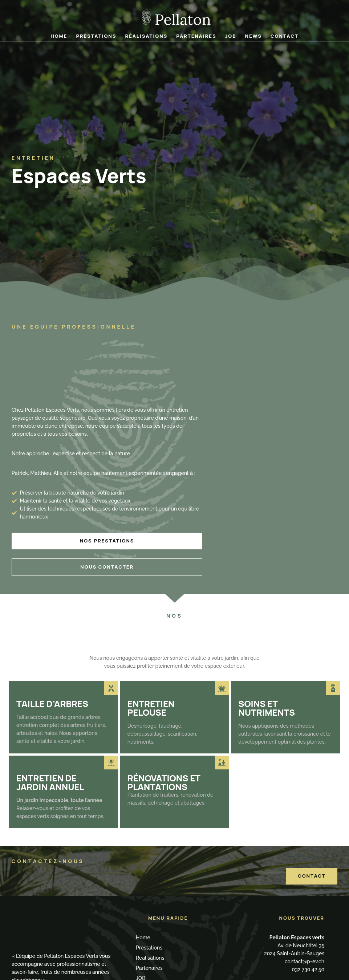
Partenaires (196, 36)
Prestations (96, 36)
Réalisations (147, 36)
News (253, 36)
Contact (285, 36)
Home (59, 36)
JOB (231, 36)
